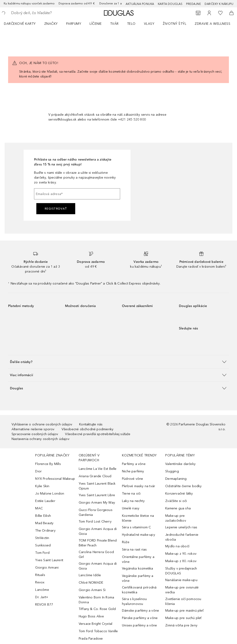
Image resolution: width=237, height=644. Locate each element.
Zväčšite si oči (176, 501)
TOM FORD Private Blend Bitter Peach (98, 543)
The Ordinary (45, 531)
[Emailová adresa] (77, 194)
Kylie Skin (42, 486)
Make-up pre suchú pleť (183, 618)
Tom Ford (42, 553)
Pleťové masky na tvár (139, 486)
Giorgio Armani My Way (97, 503)
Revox (40, 582)
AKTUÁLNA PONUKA (140, 4)
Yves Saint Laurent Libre (97, 495)
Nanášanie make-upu (181, 580)
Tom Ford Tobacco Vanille (98, 631)
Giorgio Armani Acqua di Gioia (98, 531)
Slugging (172, 471)
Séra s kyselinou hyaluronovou (134, 601)
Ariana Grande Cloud (95, 476)
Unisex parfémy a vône (139, 625)
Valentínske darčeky (180, 464)
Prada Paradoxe (91, 639)
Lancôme (42, 590)
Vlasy (149, 24)
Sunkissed (43, 545)
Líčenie (96, 24)
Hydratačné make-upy (139, 535)
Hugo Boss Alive (91, 616)
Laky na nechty (133, 501)
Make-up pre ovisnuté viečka (182, 590)
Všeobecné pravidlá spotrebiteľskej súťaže (98, 434)
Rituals (40, 575)
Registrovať (56, 209)
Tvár (114, 24)
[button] (118, 362)
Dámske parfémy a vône (140, 611)
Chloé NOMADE (91, 583)
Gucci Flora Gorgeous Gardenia (96, 512)
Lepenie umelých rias (181, 527)
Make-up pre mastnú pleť (184, 611)
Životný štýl (175, 24)
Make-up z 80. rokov (181, 561)
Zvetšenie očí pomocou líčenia (183, 601)
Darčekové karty (20, 24)
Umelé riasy (131, 508)
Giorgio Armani (47, 568)
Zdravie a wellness (212, 24)
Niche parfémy (133, 471)
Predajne (193, 4)
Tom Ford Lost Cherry (95, 522)
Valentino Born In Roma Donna (96, 600)
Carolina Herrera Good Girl (96, 554)
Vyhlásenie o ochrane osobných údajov (42, 424)
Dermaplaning (176, 479)
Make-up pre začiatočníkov (176, 518)
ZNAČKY (51, 24)
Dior (38, 471)
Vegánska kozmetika (138, 568)
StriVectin (42, 538)
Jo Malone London (50, 494)
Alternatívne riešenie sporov (33, 429)
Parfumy (74, 24)
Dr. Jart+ (42, 597)
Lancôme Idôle (90, 575)
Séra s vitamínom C (137, 527)
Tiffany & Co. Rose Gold (97, 609)
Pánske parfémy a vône (140, 618)
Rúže (126, 542)
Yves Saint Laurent (49, 560)
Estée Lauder (45, 501)
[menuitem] (23, 24)
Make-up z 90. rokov (181, 554)
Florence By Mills (48, 464)
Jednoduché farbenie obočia (182, 537)
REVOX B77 (44, 605)
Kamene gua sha (178, 508)
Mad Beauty (44, 523)
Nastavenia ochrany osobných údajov (41, 439)
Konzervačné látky (179, 494)
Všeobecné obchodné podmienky (88, 429)
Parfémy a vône (134, 464)
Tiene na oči (131, 494)
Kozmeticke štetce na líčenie (138, 518)
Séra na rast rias (134, 550)
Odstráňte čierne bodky (183, 486)
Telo (131, 24)
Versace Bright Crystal (95, 624)
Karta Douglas (170, 4)
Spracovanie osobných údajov (35, 434)
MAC (39, 508)
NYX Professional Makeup (55, 479)
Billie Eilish (43, 516)
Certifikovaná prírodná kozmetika (139, 590)
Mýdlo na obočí (177, 546)
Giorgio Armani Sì (92, 590)
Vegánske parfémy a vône (138, 578)
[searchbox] (44, 13)
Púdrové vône (133, 479)
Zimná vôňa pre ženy (181, 625)
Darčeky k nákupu (219, 4)
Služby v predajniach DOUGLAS (181, 571)
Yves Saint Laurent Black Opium (97, 486)
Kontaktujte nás (91, 424)
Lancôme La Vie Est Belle (98, 469)
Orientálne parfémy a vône (138, 559)
